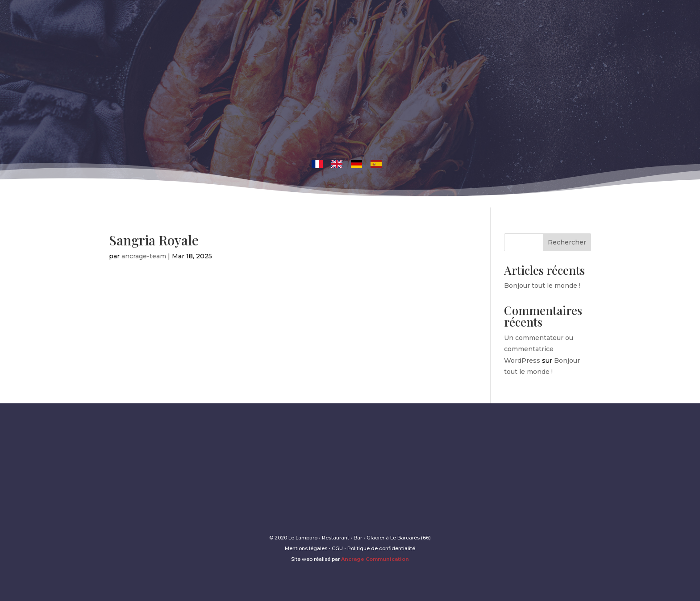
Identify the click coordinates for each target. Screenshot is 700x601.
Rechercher (567, 242)
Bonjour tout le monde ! (542, 286)
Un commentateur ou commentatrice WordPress (539, 349)
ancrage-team (144, 256)
